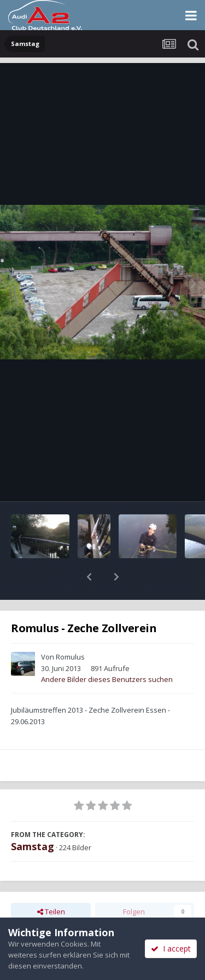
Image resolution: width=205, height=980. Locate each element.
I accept (171, 949)
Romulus (70, 628)
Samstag (33, 818)
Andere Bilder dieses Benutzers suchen (107, 651)
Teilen (51, 883)
